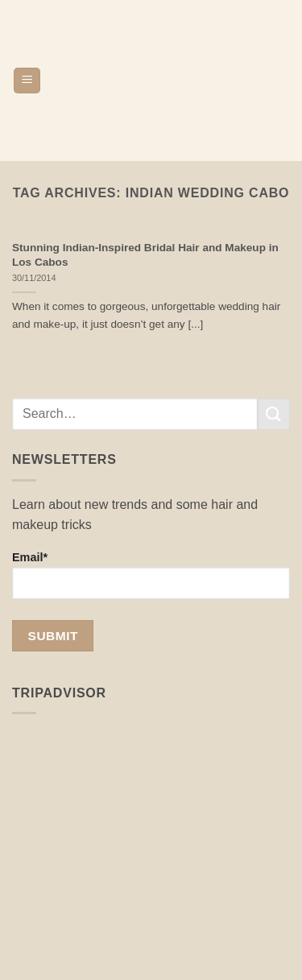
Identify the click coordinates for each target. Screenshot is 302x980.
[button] (27, 81)
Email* (151, 575)
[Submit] (274, 414)
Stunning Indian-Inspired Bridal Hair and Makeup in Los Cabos (145, 255)
